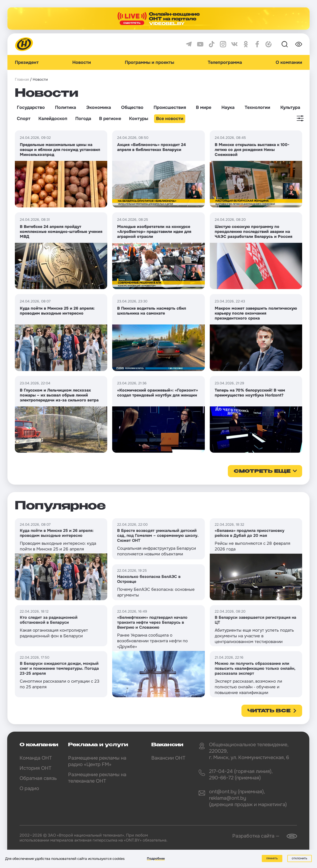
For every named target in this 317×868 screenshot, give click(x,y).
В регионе (110, 119)
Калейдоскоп (53, 119)
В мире (204, 107)
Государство (31, 107)
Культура (290, 107)
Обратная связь (38, 778)
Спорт (24, 119)
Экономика (99, 107)
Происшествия (170, 107)
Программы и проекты (149, 62)
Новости (82, 62)
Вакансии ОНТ (168, 758)
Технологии (257, 107)
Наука (228, 107)
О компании (289, 62)
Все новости (170, 119)
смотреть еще (262, 471)
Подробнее (156, 858)
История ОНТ (35, 768)
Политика (66, 107)
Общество (132, 107)
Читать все (269, 711)
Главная (22, 79)
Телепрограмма (225, 62)
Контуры (139, 119)
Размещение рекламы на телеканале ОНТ (97, 778)
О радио (29, 788)
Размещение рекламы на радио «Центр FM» (97, 761)
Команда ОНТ (36, 758)
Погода (83, 119)
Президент (27, 62)
